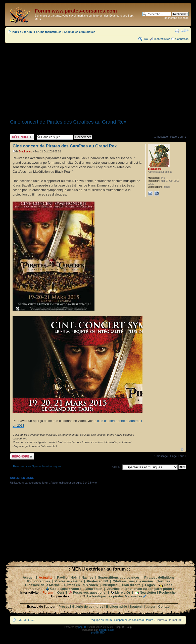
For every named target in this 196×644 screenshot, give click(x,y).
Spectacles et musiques (80, 32)
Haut (182, 450)
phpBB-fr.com (107, 630)
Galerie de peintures (88, 607)
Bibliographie (116, 607)
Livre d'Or (122, 592)
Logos (150, 585)
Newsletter (148, 592)
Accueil (28, 577)
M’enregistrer (162, 39)
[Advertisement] (98, 79)
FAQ (145, 39)
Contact (164, 607)
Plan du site (131, 585)
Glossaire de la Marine (42, 585)
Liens (168, 585)
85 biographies (38, 581)
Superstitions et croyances (119, 577)
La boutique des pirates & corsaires (115, 596)
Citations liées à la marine (133, 581)
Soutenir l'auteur (143, 607)
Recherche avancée (176, 18)
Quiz (61, 592)
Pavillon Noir (67, 577)
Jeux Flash (94, 589)
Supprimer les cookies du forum (134, 620)
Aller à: (116, 467)
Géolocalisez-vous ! (66, 589)
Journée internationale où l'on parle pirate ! (140, 589)
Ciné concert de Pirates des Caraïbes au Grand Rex (68, 122)
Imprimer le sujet (177, 31)
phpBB (82, 627)
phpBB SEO (98, 633)
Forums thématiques (48, 32)
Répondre (22, 137)
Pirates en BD (98, 581)
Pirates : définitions (159, 577)
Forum (47, 592)
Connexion (182, 39)
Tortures (164, 581)
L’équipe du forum (101, 620)
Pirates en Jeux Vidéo (81, 585)
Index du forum (22, 32)
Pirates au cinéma (68, 581)
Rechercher (168, 592)
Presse (64, 607)
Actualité (46, 577)
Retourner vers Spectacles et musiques (37, 466)
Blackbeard (26, 152)
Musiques (110, 585)
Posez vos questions (89, 592)
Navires (88, 577)
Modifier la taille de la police (185, 31)
